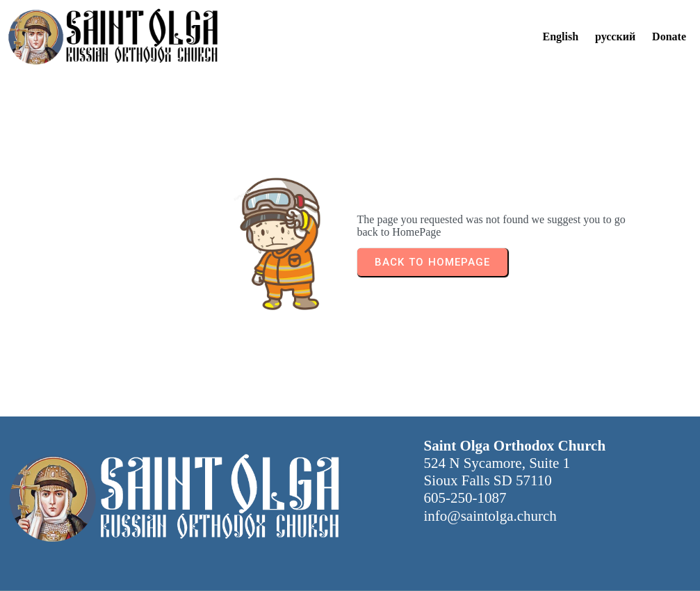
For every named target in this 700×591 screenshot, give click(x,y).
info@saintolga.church (490, 516)
